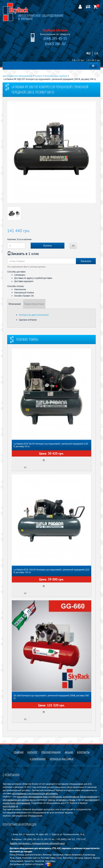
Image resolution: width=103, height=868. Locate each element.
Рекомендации (51, 752)
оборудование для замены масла (19, 800)
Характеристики (34, 304)
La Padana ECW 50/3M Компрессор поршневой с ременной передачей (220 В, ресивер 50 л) (51, 445)
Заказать (86, 261)
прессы (51, 800)
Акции (69, 752)
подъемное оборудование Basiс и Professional (39, 797)
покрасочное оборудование (16, 803)
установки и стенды (66, 800)
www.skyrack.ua (10, 806)
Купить (48, 245)
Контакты (83, 752)
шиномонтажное (71, 797)
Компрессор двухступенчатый (34, 315)
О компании (38, 759)
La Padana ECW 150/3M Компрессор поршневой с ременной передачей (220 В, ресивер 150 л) (51, 571)
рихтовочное (91, 800)
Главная (18, 752)
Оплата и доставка (61, 759)
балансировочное (89, 797)
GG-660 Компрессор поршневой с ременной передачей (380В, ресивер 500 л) (51, 697)
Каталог (32, 752)
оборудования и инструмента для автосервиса (35, 793)
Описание (15, 304)
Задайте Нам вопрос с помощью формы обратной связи (37, 843)
